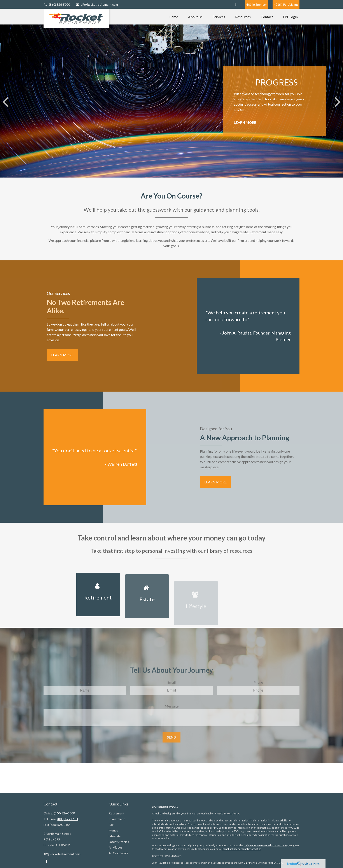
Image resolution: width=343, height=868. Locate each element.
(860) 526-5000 (57, 4)
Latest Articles (119, 842)
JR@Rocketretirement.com (97, 4)
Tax (111, 825)
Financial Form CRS (167, 807)
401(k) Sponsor (257, 4)
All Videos (116, 847)
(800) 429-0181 (68, 819)
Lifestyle (115, 836)
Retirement (117, 813)
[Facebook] (236, 4)
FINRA (272, 863)
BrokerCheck (231, 813)
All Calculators (119, 853)
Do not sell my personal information (242, 849)
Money (113, 830)
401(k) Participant (286, 4)
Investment (117, 819)
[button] (173, 17)
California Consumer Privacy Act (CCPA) (266, 845)
